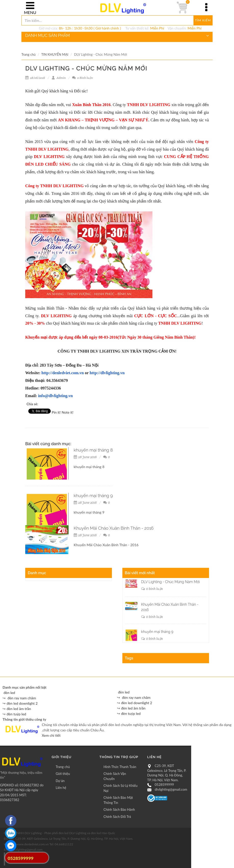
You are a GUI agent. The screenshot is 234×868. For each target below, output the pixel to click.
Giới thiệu (63, 774)
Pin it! (56, 412)
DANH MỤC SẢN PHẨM (117, 36)
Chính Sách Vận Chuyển (115, 776)
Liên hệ (61, 788)
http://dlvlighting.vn (107, 373)
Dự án (60, 781)
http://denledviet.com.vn (63, 373)
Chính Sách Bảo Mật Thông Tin (118, 800)
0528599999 (164, 785)
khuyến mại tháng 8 (93, 450)
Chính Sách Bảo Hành (119, 809)
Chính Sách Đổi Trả (117, 817)
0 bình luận (152, 589)
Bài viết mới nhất (140, 573)
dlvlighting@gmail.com (171, 789)
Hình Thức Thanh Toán (120, 767)
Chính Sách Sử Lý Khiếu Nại (120, 788)
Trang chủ (28, 54)
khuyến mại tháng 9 (93, 496)
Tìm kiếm (203, 20)
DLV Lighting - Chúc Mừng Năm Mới (171, 582)
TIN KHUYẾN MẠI (55, 54)
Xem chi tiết (51, 735)
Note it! (68, 412)
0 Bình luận (82, 78)
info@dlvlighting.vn (55, 396)
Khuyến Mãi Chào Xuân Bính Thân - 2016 (114, 528)
